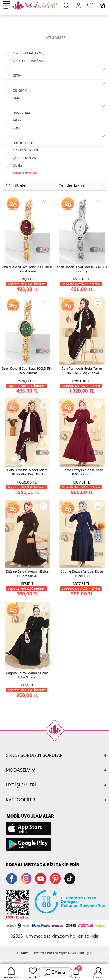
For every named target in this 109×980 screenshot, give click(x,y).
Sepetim (76, 972)
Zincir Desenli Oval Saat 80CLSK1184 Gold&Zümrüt (27, 371)
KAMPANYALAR (25, 173)
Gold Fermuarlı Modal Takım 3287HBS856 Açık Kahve (82, 371)
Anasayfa (11, 972)
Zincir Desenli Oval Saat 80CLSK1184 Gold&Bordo (27, 269)
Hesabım (98, 972)
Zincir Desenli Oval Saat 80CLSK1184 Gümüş (82, 269)
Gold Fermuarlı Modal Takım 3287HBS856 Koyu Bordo (27, 472)
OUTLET (18, 165)
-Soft (23, 953)
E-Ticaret (36, 953)
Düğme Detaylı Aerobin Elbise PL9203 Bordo (82, 472)
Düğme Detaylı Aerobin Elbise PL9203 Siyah (27, 675)
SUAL (17, 128)
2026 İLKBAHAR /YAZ (28, 61)
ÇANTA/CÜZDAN (25, 150)
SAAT (17, 98)
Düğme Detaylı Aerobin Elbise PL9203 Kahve (27, 574)
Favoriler (33, 972)
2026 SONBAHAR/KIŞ (29, 53)
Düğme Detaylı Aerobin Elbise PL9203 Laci (82, 574)
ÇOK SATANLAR (25, 158)
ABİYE (17, 120)
